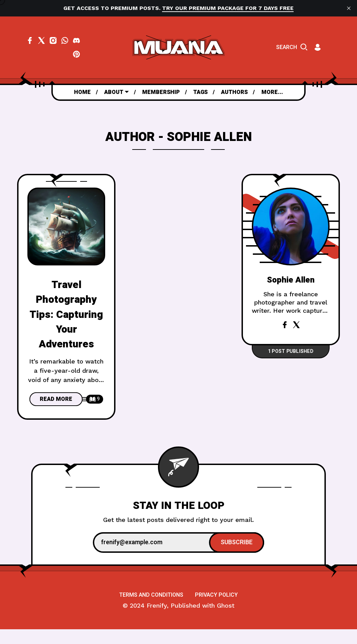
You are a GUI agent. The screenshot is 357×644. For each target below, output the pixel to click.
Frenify (157, 620)
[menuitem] (82, 92)
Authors (234, 92)
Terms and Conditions (151, 610)
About (114, 92)
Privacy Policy (216, 610)
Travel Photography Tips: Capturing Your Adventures (66, 315)
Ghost (226, 620)
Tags (200, 92)
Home (82, 92)
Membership (161, 92)
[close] (349, 8)
